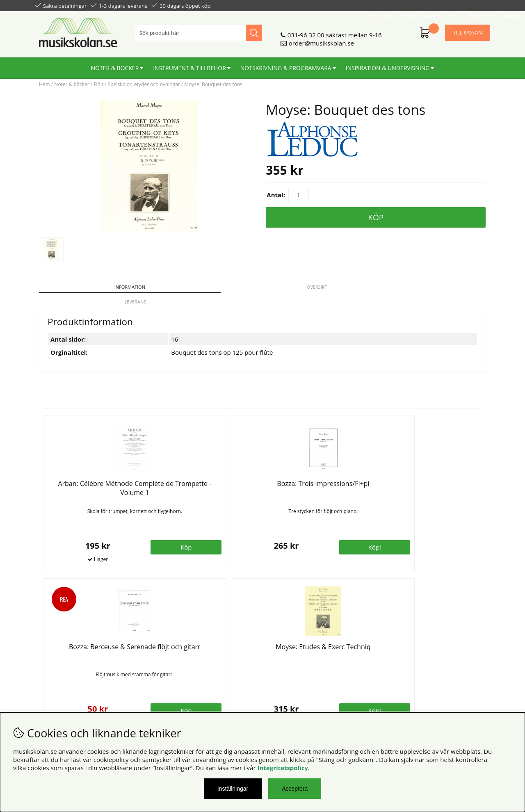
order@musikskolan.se (321, 40)
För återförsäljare (175, 669)
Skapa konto (447, 5)
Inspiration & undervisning (388, 65)
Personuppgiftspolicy (65, 661)
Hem (45, 84)
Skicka (475, 689)
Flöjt (98, 84)
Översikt (206, 287)
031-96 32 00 (306, 32)
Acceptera (295, 789)
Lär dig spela (390, 5)
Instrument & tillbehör (189, 65)
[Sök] (199, 30)
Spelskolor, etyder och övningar (144, 84)
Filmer (419, 5)
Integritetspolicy (283, 768)
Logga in (478, 5)
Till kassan (468, 29)
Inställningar (233, 789)
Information (92, 287)
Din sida (46, 669)
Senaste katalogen (177, 661)
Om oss (161, 652)
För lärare (164, 677)
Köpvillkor (49, 652)
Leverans (319, 287)
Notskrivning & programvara (286, 65)
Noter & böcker (115, 65)
